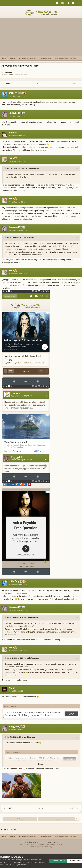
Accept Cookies (58, 861)
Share (20, 819)
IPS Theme (25, 842)
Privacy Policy (46, 842)
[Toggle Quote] (6, 168)
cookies (15, 860)
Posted (18, 96)
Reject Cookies (75, 861)
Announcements (22, 75)
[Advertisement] (41, 37)
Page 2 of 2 (41, 84)
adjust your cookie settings (27, 862)
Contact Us (57, 842)
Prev (8, 84)
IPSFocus (35, 842)
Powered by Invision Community (41, 847)
